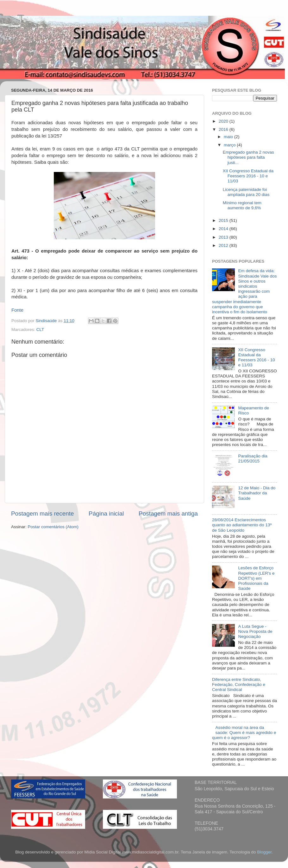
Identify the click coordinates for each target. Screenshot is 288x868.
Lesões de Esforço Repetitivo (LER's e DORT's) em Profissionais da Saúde (256, 578)
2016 (224, 129)
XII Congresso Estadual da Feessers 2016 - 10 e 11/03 (248, 176)
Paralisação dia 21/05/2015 (253, 458)
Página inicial (106, 513)
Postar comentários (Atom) (53, 527)
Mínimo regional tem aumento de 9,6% (242, 205)
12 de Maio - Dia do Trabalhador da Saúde (257, 493)
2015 (224, 220)
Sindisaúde (47, 321)
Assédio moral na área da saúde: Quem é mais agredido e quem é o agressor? (244, 733)
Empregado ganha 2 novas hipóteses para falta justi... (248, 157)
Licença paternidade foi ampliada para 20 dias (246, 192)
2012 (224, 245)
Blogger (264, 852)
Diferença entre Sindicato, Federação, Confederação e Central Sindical (239, 685)
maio (229, 137)
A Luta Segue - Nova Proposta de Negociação (255, 631)
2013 (224, 237)
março (230, 145)
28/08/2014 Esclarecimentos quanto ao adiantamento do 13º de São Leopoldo (242, 525)
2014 (224, 229)
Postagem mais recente (42, 513)
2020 (224, 121)
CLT (40, 330)
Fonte (17, 310)
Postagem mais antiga (168, 513)
